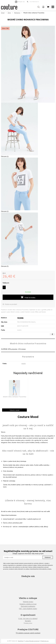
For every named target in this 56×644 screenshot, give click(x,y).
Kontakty (28, 621)
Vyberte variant (15, 410)
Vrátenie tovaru (28, 602)
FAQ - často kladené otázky (28, 609)
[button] (39, 7)
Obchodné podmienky (28, 606)
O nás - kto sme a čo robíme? (28, 619)
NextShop (21, 641)
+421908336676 (34, 2)
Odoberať (48, 557)
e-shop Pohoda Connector (32, 641)
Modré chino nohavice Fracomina (15, 397)
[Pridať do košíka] (28, 297)
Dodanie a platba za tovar (28, 604)
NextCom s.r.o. (45, 641)
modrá (24, 363)
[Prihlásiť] (43, 7)
